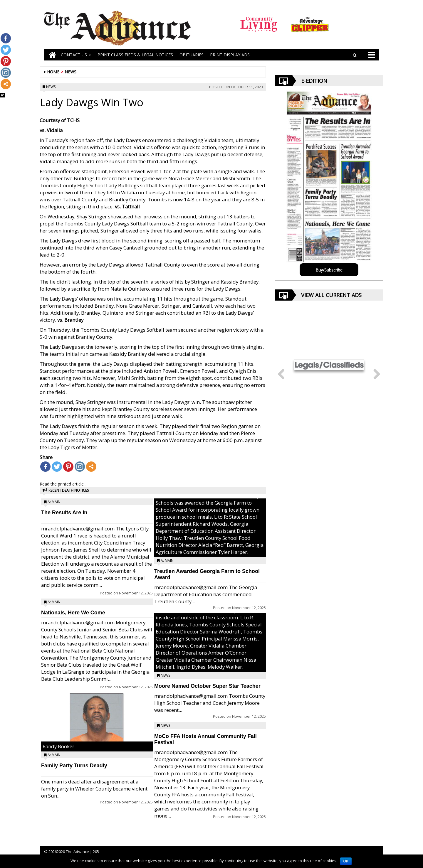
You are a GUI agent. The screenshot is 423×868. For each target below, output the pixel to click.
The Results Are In (64, 513)
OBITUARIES (192, 55)
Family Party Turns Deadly (74, 766)
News (70, 72)
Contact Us (76, 55)
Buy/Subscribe (329, 270)
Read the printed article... (63, 484)
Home (53, 72)
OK (346, 861)
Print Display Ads (230, 55)
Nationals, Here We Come (73, 613)
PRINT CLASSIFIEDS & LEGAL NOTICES (135, 55)
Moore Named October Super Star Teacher (207, 686)
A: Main (54, 502)
